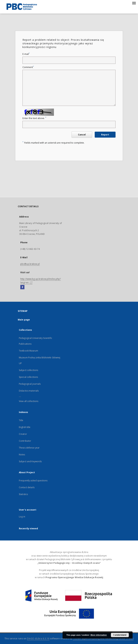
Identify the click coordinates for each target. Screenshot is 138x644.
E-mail (26, 54)
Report (105, 135)
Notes (22, 455)
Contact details (27, 487)
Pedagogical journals (30, 384)
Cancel (82, 135)
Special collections (28, 377)
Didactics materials (29, 391)
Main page (24, 320)
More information (99, 635)
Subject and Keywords (30, 461)
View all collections (29, 401)
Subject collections (28, 370)
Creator (23, 434)
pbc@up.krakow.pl (30, 264)
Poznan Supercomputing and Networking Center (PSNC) (103, 638)
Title (21, 420)
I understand (120, 635)
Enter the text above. (34, 118)
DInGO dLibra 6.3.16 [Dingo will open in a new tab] (38, 638)
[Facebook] (22, 287)
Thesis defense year (29, 448)
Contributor (25, 441)
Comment (28, 67)
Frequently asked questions (33, 481)
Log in (22, 517)
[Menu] (134, 3)
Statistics (23, 494)
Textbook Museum (28, 351)
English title (25, 427)
